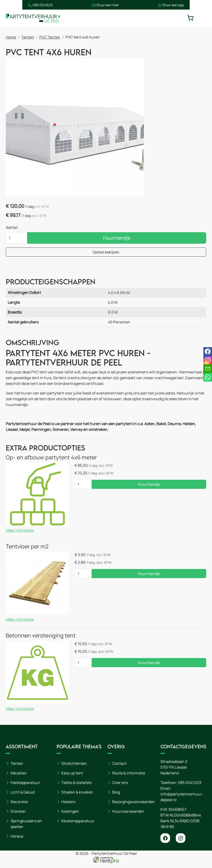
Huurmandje (117, 239)
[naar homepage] (35, 18)
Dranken (18, 816)
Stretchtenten (74, 768)
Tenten (28, 38)
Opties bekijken (106, 253)
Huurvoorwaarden (128, 816)
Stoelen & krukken (77, 796)
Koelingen (70, 816)
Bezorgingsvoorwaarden (133, 806)
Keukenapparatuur (78, 825)
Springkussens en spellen (26, 828)
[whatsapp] (208, 377)
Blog (116, 796)
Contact (119, 768)
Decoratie (19, 806)
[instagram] (181, 842)
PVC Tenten (50, 38)
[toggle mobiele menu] (203, 18)
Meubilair (19, 777)
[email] (208, 369)
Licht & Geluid (23, 796)
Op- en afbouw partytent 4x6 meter (51, 462)
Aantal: (12, 229)
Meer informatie (20, 535)
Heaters (68, 806)
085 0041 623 (190, 787)
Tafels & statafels (77, 787)
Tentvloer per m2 (27, 551)
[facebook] (165, 842)
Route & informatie (129, 777)
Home (11, 38)
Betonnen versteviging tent (41, 640)
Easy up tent (72, 777)
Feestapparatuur (25, 787)
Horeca (17, 840)
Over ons (120, 787)
